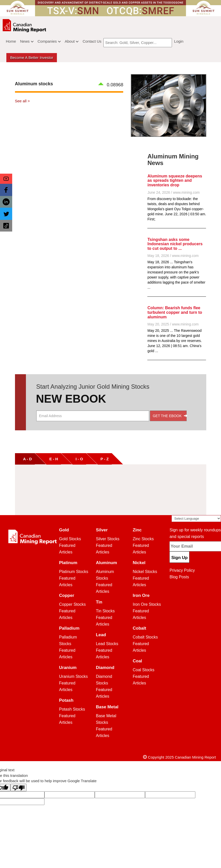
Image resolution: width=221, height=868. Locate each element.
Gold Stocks (70, 539)
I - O (79, 459)
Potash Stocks (72, 709)
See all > (22, 101)
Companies (49, 41)
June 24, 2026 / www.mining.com (173, 192)
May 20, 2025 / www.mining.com (173, 324)
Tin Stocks (105, 611)
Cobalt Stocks (145, 637)
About (72, 41)
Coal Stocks (143, 670)
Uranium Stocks (74, 676)
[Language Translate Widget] (196, 519)
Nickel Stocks (145, 572)
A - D (25, 459)
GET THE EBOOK (170, 416)
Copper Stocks (73, 604)
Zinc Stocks (143, 539)
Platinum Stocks (74, 572)
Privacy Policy (182, 570)
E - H (54, 459)
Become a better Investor (32, 58)
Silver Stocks (107, 539)
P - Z (105, 459)
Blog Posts (179, 577)
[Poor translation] (19, 788)
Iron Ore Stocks (147, 604)
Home (11, 41)
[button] (6, 179)
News (27, 41)
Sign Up (179, 558)
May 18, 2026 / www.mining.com (173, 256)
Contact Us (92, 41)
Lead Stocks (107, 644)
